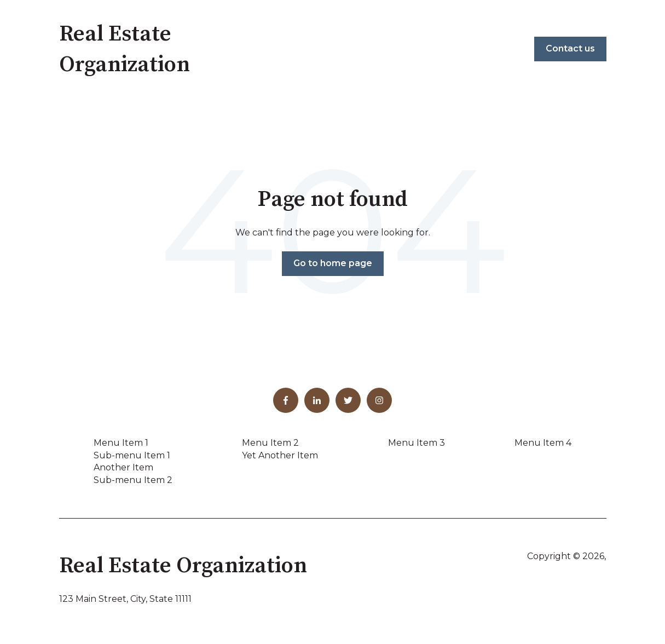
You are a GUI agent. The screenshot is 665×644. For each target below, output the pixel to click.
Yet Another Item (280, 455)
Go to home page (333, 263)
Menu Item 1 (121, 443)
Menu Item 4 (543, 443)
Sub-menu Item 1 (132, 455)
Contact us (570, 48)
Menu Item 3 (417, 443)
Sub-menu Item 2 (133, 480)
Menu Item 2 (270, 443)
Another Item (123, 467)
